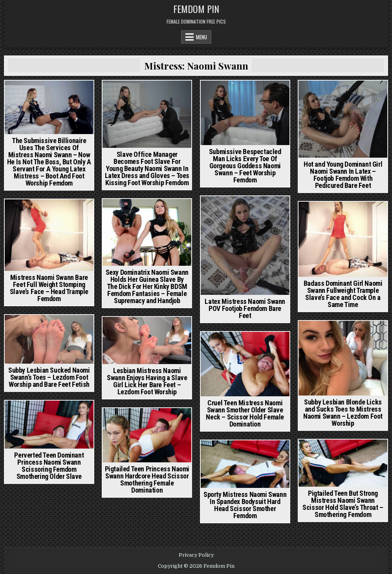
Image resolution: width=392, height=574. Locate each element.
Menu (201, 37)
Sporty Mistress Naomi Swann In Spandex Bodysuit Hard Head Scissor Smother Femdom (245, 505)
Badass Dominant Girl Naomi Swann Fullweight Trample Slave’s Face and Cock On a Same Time (343, 294)
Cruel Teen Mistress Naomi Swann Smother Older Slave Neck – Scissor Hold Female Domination (245, 413)
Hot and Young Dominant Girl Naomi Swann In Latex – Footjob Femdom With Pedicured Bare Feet (343, 175)
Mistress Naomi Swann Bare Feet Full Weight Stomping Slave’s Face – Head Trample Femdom (49, 288)
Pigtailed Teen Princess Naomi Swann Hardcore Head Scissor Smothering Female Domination (147, 479)
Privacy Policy (196, 555)
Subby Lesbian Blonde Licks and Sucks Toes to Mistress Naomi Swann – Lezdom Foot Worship (343, 413)
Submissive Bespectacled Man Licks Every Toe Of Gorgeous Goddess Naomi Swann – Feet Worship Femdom (245, 166)
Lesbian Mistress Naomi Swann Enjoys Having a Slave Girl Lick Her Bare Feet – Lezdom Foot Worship (147, 381)
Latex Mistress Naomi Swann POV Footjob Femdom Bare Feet (245, 308)
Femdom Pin (196, 9)
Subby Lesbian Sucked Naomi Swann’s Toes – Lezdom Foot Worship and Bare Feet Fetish (49, 377)
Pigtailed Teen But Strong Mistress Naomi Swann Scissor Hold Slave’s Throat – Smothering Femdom (343, 504)
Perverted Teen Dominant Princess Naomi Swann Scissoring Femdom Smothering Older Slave (49, 466)
